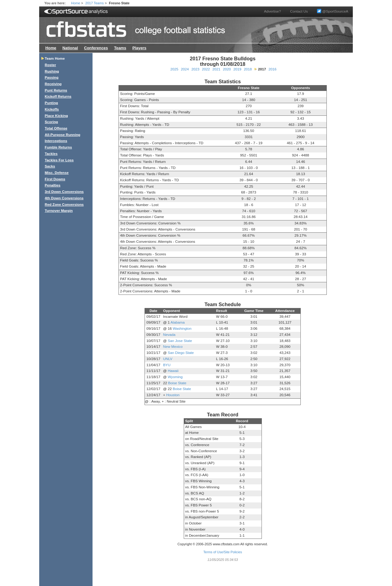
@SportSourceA (333, 11)
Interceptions (56, 141)
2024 (185, 69)
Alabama (178, 322)
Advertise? (272, 11)
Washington (182, 328)
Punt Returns (56, 90)
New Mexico (173, 346)
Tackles (51, 154)
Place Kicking (56, 116)
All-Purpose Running (62, 135)
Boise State (177, 383)
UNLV (168, 359)
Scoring (51, 122)
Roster (50, 65)
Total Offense (56, 128)
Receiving (53, 84)
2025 (174, 69)
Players (139, 48)
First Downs (55, 179)
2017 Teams (95, 3)
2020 (227, 69)
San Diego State (181, 353)
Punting (51, 103)
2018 (248, 69)
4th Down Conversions (64, 198)
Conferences (96, 48)
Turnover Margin (59, 210)
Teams (120, 48)
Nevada (169, 334)
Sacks (50, 166)
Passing (52, 77)
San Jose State (180, 341)
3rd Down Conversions (64, 192)
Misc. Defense (57, 173)
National (70, 48)
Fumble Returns (58, 147)
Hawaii (173, 371)
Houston (173, 395)
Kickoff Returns (58, 96)
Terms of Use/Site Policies (223, 552)
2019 (237, 69)
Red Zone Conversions (64, 204)
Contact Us (299, 11)
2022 (206, 69)
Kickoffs (52, 109)
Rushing (52, 71)
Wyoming (175, 377)
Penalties (53, 185)
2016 (273, 69)
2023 (195, 69)
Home (76, 3)
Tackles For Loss (59, 160)
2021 (216, 69)
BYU (167, 365)
